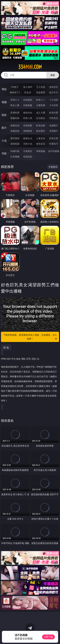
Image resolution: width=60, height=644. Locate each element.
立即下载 (48, 637)
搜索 (53, 75)
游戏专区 (54, 87)
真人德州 (28, 87)
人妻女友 (41, 138)
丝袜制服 (28, 105)
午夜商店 (28, 151)
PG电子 (15, 87)
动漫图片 (54, 125)
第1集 (6, 348)
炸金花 (28, 92)
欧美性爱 (54, 113)
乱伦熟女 (41, 118)
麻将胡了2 (15, 92)
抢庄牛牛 (54, 92)
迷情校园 (15, 144)
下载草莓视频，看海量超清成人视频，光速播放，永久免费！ (30, 337)
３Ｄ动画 (54, 100)
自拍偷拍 (28, 100)
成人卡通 (41, 113)
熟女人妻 (15, 105)
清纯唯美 (28, 131)
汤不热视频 (54, 151)
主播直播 (41, 105)
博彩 (4, 89)
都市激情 (15, 138)
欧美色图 (41, 125)
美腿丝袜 (15, 131)
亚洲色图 (28, 125)
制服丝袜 (15, 118)
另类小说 (28, 144)
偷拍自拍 (28, 113)
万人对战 (41, 87)
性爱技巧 (54, 144)
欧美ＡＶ (41, 100)
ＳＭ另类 (54, 105)
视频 (4, 102)
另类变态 (54, 118)
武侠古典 (54, 138)
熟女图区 (41, 131)
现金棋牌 (41, 92)
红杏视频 (15, 157)
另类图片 (54, 131)
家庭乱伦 (28, 138)
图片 (4, 128)
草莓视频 (41, 151)
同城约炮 (15, 151)
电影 (4, 115)
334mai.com (30, 67)
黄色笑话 (41, 144)
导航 (4, 153)
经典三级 (28, 118)
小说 (4, 141)
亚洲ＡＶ (15, 100)
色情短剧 (28, 157)
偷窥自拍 (15, 125)
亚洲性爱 (15, 113)
